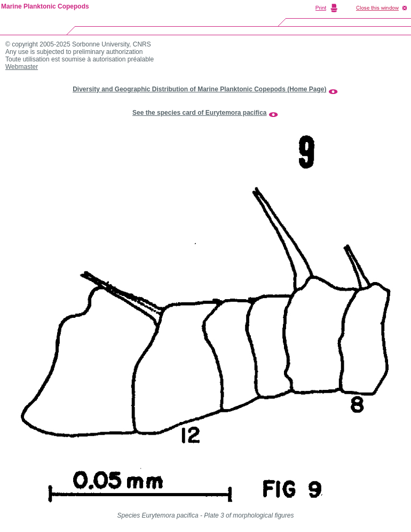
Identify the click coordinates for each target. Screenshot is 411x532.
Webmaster (22, 67)
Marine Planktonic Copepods (45, 6)
